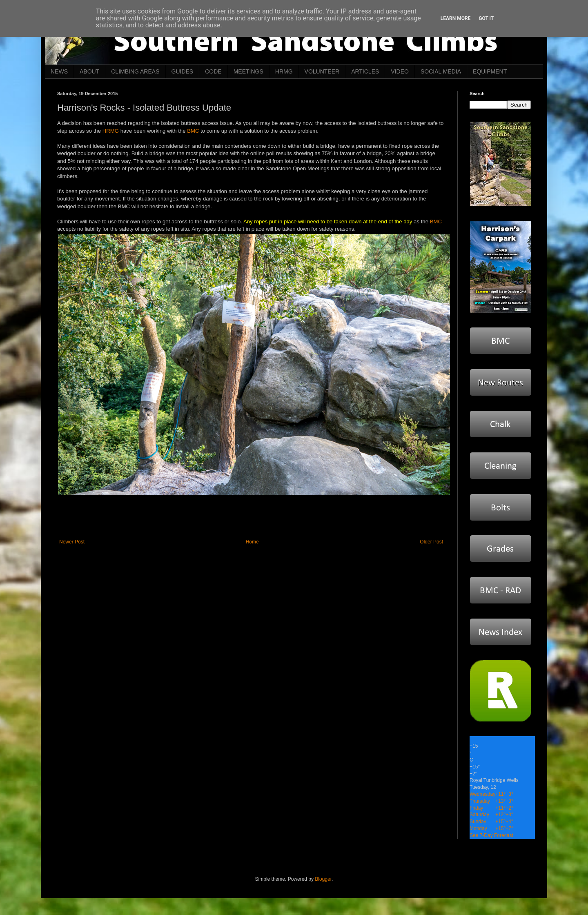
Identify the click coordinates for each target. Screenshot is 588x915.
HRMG (284, 71)
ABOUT (89, 71)
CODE (213, 71)
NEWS (59, 71)
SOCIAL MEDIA (441, 71)
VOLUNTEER (322, 71)
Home (252, 542)
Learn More (456, 18)
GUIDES (183, 71)
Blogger (323, 879)
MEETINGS (248, 71)
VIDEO (400, 71)
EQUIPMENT (490, 71)
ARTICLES (365, 71)
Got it (486, 18)
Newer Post (72, 542)
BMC (193, 131)
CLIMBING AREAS (135, 71)
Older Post (431, 542)
